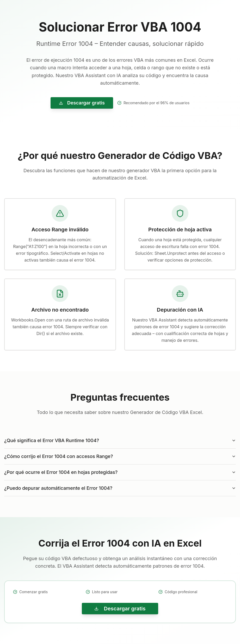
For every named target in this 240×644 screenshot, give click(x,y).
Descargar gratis (82, 103)
